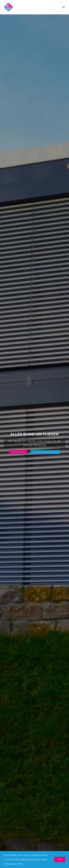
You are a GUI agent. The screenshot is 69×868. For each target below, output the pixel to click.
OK (60, 859)
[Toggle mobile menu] (64, 7)
